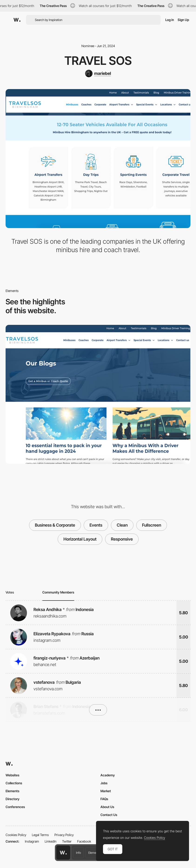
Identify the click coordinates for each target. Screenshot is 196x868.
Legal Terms (40, 835)
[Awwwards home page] (63, 853)
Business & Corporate (55, 525)
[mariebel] (98, 73)
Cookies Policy (16, 835)
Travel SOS (98, 61)
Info (78, 853)
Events (96, 525)
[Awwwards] (17, 20)
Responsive (122, 539)
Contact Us (109, 815)
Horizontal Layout (80, 539)
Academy (108, 775)
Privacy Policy (64, 835)
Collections (14, 783)
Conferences (15, 807)
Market (106, 791)
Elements (94, 853)
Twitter (67, 841)
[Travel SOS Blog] (98, 394)
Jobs (104, 783)
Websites (12, 775)
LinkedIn (51, 841)
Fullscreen (152, 525)
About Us (107, 807)
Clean (122, 525)
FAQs (104, 799)
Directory (13, 799)
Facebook (84, 841)
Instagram (32, 841)
